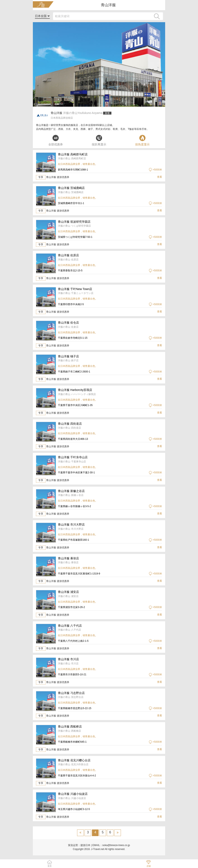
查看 (160, 177)
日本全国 (42, 16)
